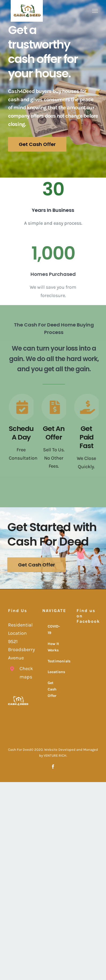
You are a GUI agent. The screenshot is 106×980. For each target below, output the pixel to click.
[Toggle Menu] (95, 11)
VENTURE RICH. (55, 755)
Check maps (24, 673)
